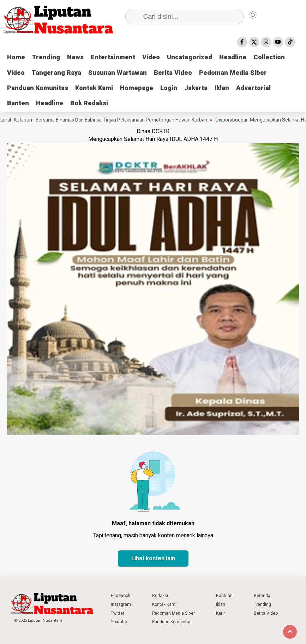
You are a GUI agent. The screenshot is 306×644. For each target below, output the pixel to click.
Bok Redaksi (89, 103)
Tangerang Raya (56, 73)
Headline (233, 57)
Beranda (262, 596)
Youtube (119, 622)
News (75, 57)
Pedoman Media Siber (233, 73)
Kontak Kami (94, 88)
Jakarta (196, 88)
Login (169, 88)
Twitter (118, 613)
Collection (269, 57)
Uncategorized (190, 57)
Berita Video (173, 73)
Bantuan (224, 596)
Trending (46, 57)
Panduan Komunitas (38, 88)
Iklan (222, 88)
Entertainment (113, 57)
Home (16, 57)
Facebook (121, 596)
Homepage (137, 88)
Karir (220, 613)
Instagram (121, 604)
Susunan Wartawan (118, 73)
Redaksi (160, 596)
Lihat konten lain (153, 559)
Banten (18, 103)
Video (151, 57)
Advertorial (253, 88)
